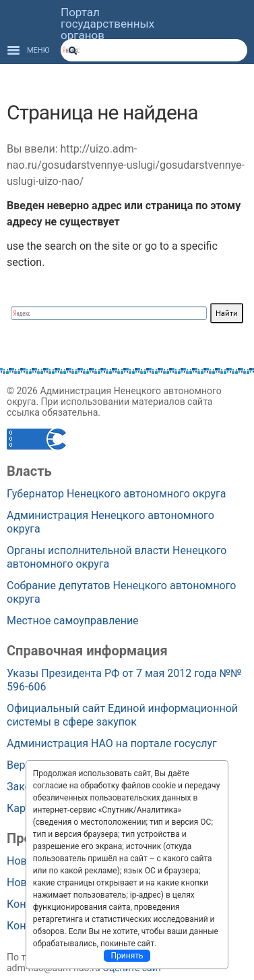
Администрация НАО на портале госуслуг (112, 743)
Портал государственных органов (107, 24)
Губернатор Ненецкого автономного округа (116, 494)
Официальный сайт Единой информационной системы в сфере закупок (122, 715)
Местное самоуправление (73, 621)
